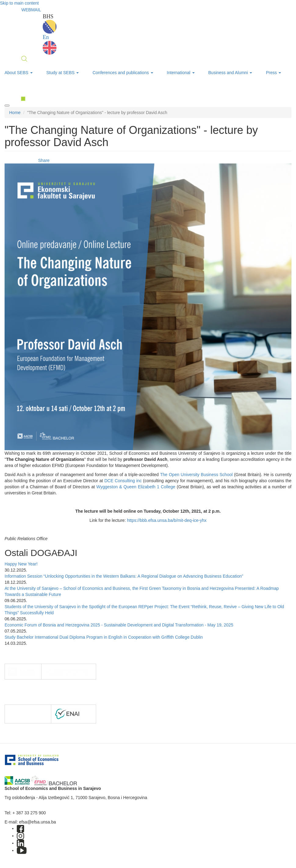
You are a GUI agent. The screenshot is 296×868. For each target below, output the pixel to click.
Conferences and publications (123, 73)
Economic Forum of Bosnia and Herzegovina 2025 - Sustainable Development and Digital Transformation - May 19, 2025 (119, 625)
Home (15, 113)
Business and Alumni (230, 73)
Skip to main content (19, 3)
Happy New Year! (21, 564)
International (181, 73)
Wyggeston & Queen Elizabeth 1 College (136, 487)
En (50, 44)
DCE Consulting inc (123, 481)
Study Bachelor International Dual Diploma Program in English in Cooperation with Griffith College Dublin (104, 637)
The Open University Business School (196, 475)
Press (273, 73)
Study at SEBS (63, 73)
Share (44, 160)
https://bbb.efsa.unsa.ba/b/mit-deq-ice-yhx (167, 520)
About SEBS (19, 73)
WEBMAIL (31, 10)
